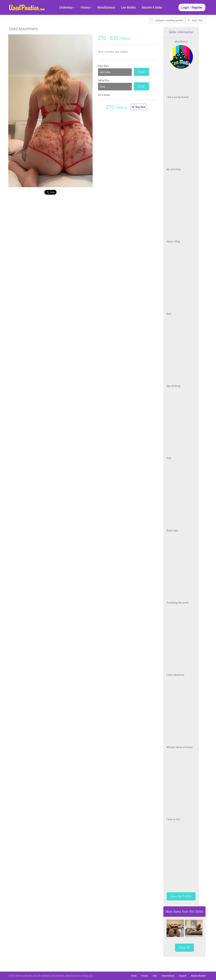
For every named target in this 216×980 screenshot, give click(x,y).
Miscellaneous (106, 7)
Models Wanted (198, 976)
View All (184, 948)
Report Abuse (168, 976)
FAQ (155, 976)
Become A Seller (152, 7)
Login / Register (192, 7)
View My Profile (181, 896)
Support (183, 976)
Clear (141, 72)
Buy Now (140, 107)
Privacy (145, 976)
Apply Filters (197, 20)
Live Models (128, 7)
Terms (134, 976)
